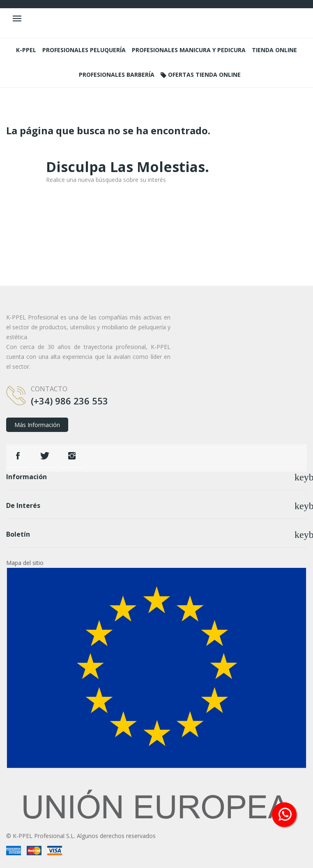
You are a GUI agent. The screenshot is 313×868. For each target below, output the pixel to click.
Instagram (72, 456)
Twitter (45, 456)
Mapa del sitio (25, 563)
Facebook (18, 456)
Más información (37, 425)
